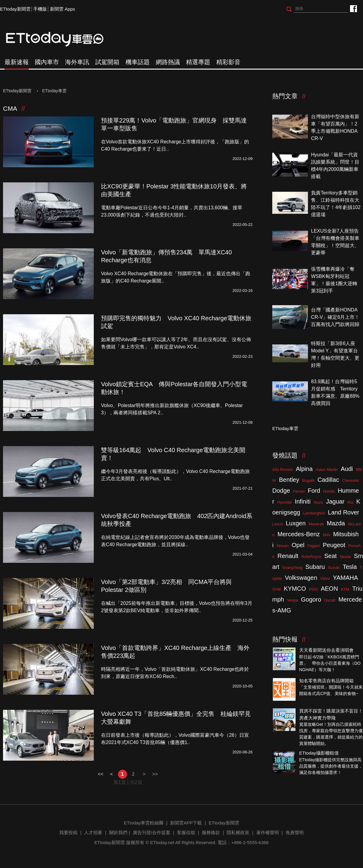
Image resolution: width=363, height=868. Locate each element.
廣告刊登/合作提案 (152, 832)
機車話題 (138, 62)
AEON (329, 589)
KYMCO (295, 589)
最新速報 (17, 62)
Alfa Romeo (283, 470)
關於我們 (118, 832)
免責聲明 (295, 832)
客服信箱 (186, 832)
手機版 (40, 9)
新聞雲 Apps (62, 9)
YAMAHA (345, 578)
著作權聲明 (268, 832)
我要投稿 (68, 832)
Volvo (325, 578)
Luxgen (296, 523)
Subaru (315, 567)
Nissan (283, 546)
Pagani (313, 546)
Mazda (336, 523)
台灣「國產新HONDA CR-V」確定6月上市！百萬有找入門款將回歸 (335, 317)
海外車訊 (77, 62)
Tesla (350, 567)
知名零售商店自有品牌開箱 (326, 681)
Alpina (304, 469)
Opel (298, 545)
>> (155, 774)
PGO (314, 589)
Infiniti (302, 501)
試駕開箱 (107, 62)
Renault (288, 556)
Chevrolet (351, 480)
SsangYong (292, 568)
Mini (326, 535)
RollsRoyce (311, 557)
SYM (276, 589)
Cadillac (328, 480)
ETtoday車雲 (60, 39)
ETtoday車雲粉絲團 (353, 8)
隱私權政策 (238, 832)
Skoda (345, 557)
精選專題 (198, 62)
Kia (350, 502)
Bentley (289, 480)
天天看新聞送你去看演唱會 (326, 650)
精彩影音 (228, 62)
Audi (347, 469)
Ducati (330, 600)
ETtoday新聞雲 (15, 9)
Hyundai (285, 502)
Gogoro (311, 599)
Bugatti (308, 480)
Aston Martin (327, 470)
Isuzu (318, 502)
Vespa (293, 600)
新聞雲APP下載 (186, 823)
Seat (330, 556)
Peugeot (334, 545)
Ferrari (299, 491)
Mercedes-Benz (299, 534)
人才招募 (93, 832)
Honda (329, 491)
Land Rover (343, 512)
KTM (345, 589)
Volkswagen (301, 578)
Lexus (278, 524)
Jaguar (335, 501)
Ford (314, 491)
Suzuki (334, 568)
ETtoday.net (162, 842)
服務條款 (211, 832)
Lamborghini (314, 513)
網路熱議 (168, 62)
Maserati (316, 524)
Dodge (281, 491)
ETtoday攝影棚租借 (319, 753)
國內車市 (47, 62)
